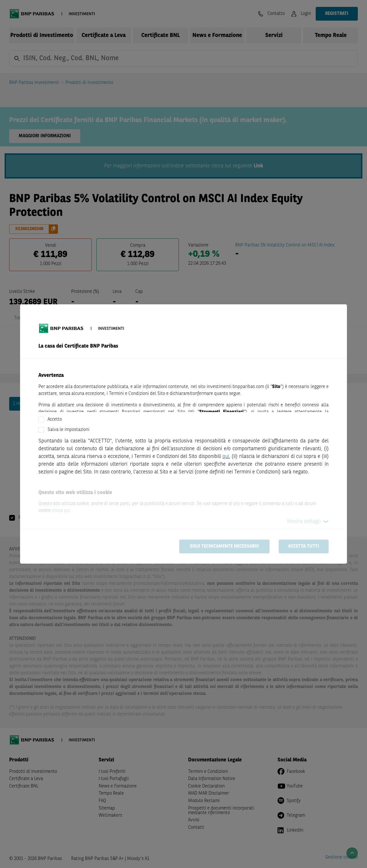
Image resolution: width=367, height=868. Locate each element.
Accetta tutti (304, 546)
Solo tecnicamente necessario (224, 546)
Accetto (55, 420)
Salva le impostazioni (69, 430)
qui (226, 456)
